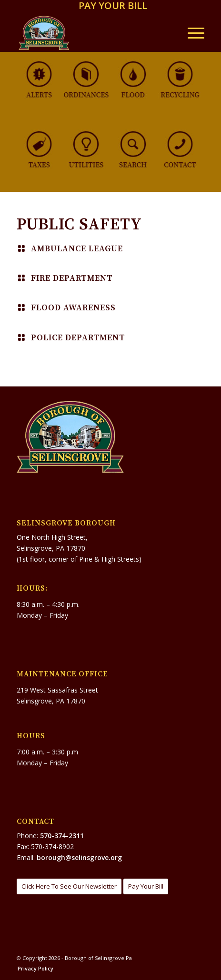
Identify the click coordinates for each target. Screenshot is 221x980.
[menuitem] (113, 6)
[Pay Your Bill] (146, 886)
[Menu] (191, 33)
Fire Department (72, 278)
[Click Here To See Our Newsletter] (69, 886)
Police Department (78, 338)
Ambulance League (77, 249)
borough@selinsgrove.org (79, 857)
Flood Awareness (73, 308)
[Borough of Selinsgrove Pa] (92, 33)
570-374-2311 (62, 836)
